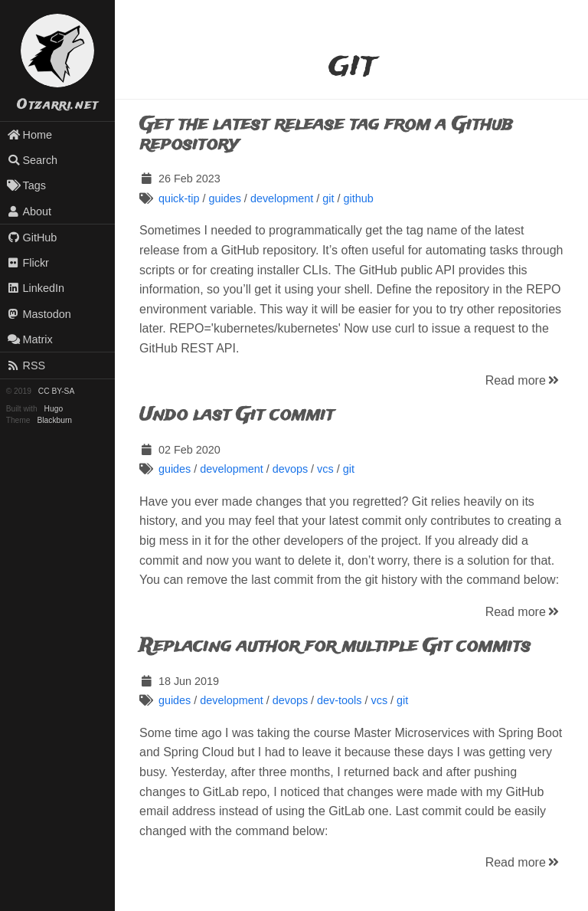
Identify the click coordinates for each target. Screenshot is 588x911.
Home (29, 135)
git (328, 198)
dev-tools (339, 700)
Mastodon (39, 314)
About (29, 211)
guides (224, 198)
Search (32, 160)
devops (290, 469)
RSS (26, 365)
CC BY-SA (56, 391)
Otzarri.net (57, 105)
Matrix (30, 339)
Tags (26, 185)
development (282, 198)
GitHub (32, 238)
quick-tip (179, 198)
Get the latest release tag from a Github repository (326, 134)
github (358, 198)
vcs (325, 469)
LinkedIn (36, 288)
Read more (523, 380)
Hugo (54, 409)
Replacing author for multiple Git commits (335, 646)
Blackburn (55, 420)
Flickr (28, 263)
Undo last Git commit (237, 415)
